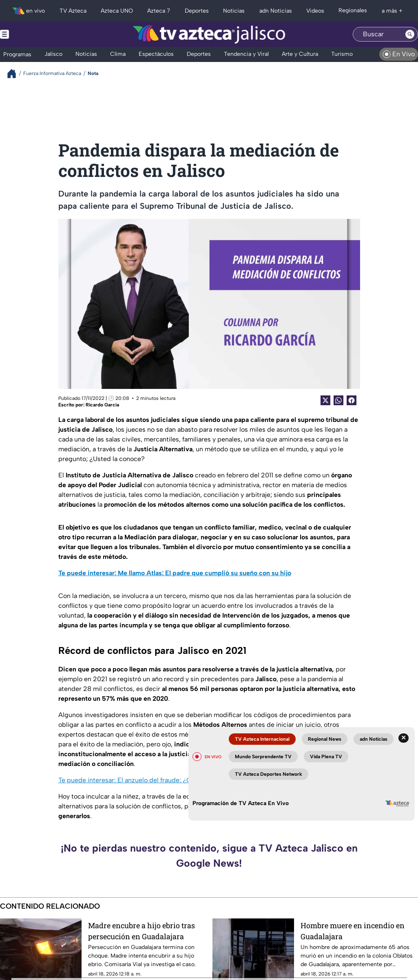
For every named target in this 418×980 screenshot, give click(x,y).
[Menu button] (33, 34)
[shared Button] (338, 400)
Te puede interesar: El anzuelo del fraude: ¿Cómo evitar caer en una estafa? (170, 780)
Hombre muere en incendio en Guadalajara (353, 931)
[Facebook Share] (352, 400)
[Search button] (410, 34)
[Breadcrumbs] (15, 74)
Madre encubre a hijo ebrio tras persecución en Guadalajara (142, 931)
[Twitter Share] (325, 400)
